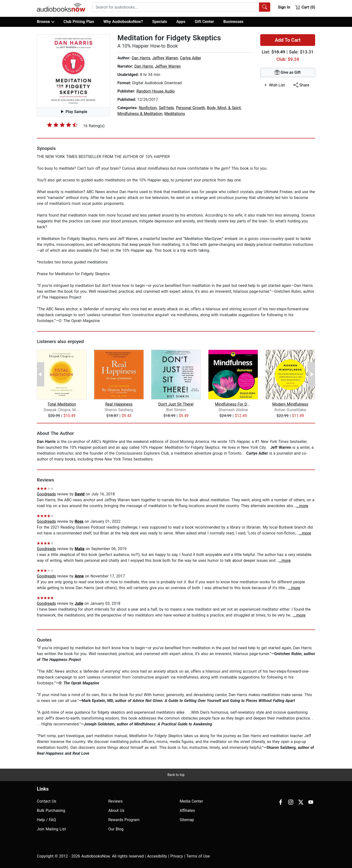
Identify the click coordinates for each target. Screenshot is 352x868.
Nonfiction (148, 108)
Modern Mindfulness (290, 404)
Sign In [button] (284, 7)
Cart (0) (305, 7)
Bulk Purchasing (51, 810)
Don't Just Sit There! (176, 404)
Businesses (233, 22)
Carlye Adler (191, 58)
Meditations (175, 114)
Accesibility (157, 856)
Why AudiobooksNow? (123, 22)
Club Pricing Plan (79, 22)
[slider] (62, 125)
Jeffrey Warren (165, 58)
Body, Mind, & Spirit (224, 108)
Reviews (116, 801)
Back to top (176, 775)
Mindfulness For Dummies (233, 404)
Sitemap (187, 820)
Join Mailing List (51, 829)
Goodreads (46, 494)
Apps (181, 22)
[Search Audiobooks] (265, 7)
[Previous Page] (41, 374)
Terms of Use (198, 856)
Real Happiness (119, 404)
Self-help (166, 108)
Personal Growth (191, 108)
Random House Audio (156, 91)
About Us (116, 810)
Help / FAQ (46, 820)
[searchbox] (176, 7)
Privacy (177, 856)
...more (302, 506)
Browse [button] (46, 22)
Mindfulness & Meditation (140, 114)
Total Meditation (62, 404)
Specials (160, 22)
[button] (73, 71)
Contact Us (47, 801)
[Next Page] (311, 374)
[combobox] (181, 7)
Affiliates (187, 810)
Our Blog (116, 829)
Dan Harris (141, 58)
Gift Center (204, 22)
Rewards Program (124, 820)
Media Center (191, 801)
